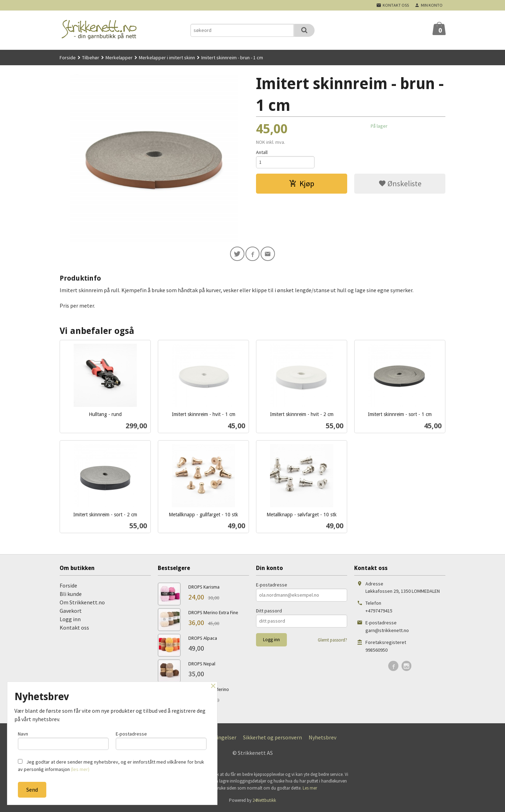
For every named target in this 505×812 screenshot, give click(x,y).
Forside (68, 58)
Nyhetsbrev (322, 738)
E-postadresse (272, 586)
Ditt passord (269, 612)
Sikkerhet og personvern (272, 738)
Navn (63, 740)
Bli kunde (71, 595)
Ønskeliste (400, 184)
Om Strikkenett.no (82, 603)
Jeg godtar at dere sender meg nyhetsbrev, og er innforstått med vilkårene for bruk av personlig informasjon (111, 766)
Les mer (310, 789)
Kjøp (302, 184)
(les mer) (80, 769)
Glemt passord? (332, 641)
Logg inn (70, 620)
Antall (262, 152)
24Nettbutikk (264, 801)
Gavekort (71, 612)
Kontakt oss (74, 629)
